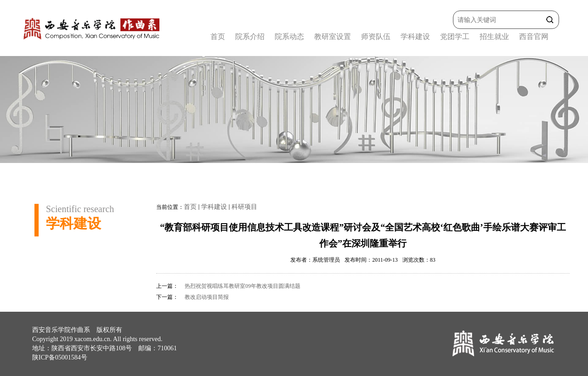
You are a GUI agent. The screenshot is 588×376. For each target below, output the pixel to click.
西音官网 (534, 36)
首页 (218, 36)
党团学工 (455, 36)
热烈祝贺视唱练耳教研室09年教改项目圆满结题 (243, 286)
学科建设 (415, 36)
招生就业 (494, 36)
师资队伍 (376, 36)
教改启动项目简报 (207, 297)
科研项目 (244, 207)
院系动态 (289, 36)
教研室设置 (333, 36)
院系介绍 (250, 36)
